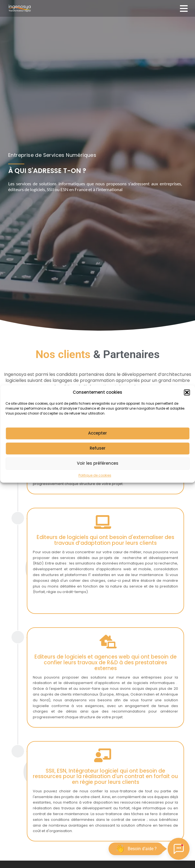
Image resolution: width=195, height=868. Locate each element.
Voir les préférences (98, 470)
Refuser (98, 455)
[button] (187, 399)
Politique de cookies (95, 482)
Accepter (98, 440)
